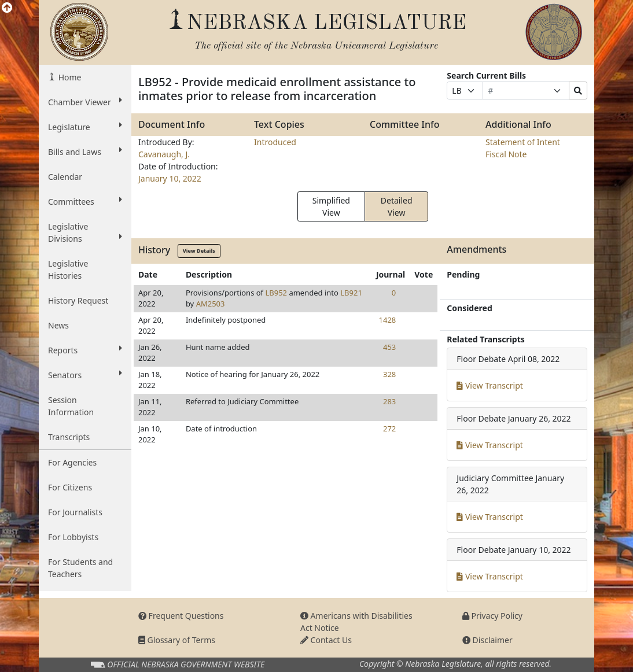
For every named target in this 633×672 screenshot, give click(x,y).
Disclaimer (487, 640)
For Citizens (70, 487)
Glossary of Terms (177, 640)
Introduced (275, 142)
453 (389, 347)
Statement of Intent (523, 142)
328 (389, 374)
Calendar (65, 177)
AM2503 (211, 304)
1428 (388, 320)
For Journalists (75, 512)
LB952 (276, 293)
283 (389, 401)
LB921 (351, 293)
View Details (199, 251)
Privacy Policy (492, 616)
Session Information (71, 406)
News (58, 325)
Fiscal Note (506, 154)
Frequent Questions (181, 616)
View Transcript (490, 385)
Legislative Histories (68, 269)
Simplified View (331, 206)
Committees (85, 201)
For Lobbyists (73, 537)
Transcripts (69, 437)
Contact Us (326, 640)
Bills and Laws (85, 152)
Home (69, 77)
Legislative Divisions (85, 232)
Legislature (85, 127)
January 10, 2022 (170, 178)
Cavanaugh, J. (164, 154)
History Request (78, 300)
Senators (85, 375)
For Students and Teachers (80, 568)
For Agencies (72, 462)
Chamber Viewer (85, 102)
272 (389, 429)
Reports (85, 350)
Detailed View (397, 206)
